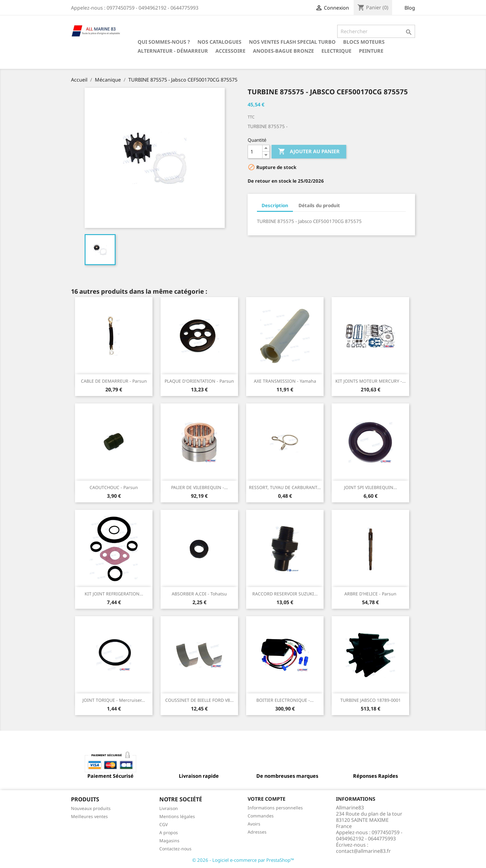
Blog (410, 8)
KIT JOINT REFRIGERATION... (114, 594)
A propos (169, 832)
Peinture (371, 51)
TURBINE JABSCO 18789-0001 (371, 700)
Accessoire (230, 51)
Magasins (169, 841)
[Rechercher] (376, 31)
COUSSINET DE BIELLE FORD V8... (199, 700)
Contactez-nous (175, 849)
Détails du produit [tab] (319, 205)
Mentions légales (177, 816)
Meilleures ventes (89, 816)
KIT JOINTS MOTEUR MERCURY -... (371, 381)
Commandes (261, 816)
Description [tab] (275, 205)
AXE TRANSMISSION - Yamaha (285, 381)
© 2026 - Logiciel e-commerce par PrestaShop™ (243, 860)
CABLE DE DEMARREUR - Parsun (114, 381)
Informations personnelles (275, 808)
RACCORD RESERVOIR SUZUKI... (285, 594)
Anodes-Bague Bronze (283, 51)
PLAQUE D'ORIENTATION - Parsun (199, 381)
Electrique (336, 51)
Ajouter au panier (309, 152)
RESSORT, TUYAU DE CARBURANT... (285, 487)
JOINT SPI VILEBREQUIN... (371, 487)
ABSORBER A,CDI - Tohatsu (199, 594)
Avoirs (254, 824)
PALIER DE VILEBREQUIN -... (199, 487)
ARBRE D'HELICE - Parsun (370, 594)
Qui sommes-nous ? (164, 42)
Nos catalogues (219, 42)
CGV (163, 824)
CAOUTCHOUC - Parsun (114, 487)
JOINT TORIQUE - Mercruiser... (114, 700)
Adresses (257, 832)
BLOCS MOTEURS (364, 42)
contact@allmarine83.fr (363, 851)
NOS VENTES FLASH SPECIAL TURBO (292, 42)
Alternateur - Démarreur (173, 51)
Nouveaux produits (91, 808)
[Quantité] (255, 152)
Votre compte (267, 799)
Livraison (169, 808)
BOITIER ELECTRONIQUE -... (285, 700)
